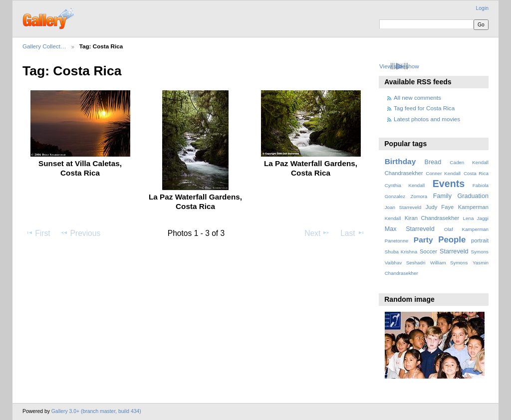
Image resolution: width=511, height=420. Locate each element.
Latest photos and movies (427, 119)
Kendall (393, 218)
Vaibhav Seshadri (405, 263)
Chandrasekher (404, 173)
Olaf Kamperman (466, 229)
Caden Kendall (469, 162)
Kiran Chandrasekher (432, 218)
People (452, 240)
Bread (433, 162)
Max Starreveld (410, 229)
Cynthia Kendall (405, 185)
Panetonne (396, 241)
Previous (80, 233)
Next (317, 233)
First (38, 233)
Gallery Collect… (44, 46)
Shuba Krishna (401, 252)
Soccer (428, 251)
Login (482, 8)
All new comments (417, 98)
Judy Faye (440, 207)
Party (423, 240)
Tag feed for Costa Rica (424, 108)
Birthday (400, 161)
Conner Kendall (443, 173)
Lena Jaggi (476, 218)
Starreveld (454, 251)
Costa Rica (476, 173)
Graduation (473, 196)
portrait (480, 240)
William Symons (449, 263)
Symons (480, 252)
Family (442, 196)
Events (449, 184)
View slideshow (399, 66)
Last (353, 233)
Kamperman (473, 207)
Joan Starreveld (403, 207)
